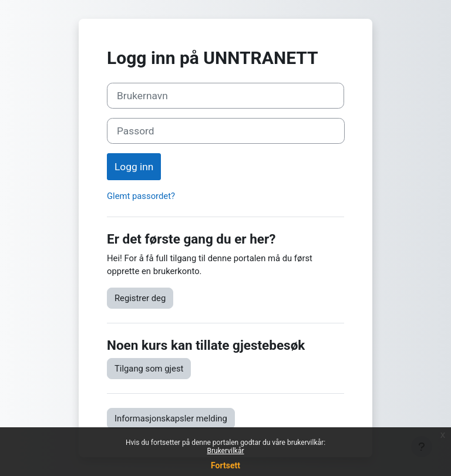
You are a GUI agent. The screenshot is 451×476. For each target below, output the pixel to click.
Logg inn (134, 167)
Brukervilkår (226, 451)
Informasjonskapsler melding (171, 418)
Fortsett (225, 465)
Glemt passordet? (141, 196)
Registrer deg (140, 298)
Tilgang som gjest (149, 369)
